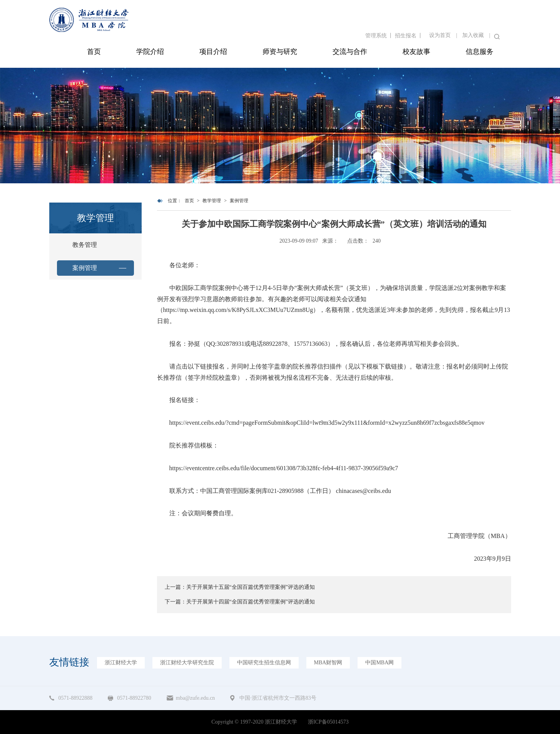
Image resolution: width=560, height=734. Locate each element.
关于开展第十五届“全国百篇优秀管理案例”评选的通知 (251, 587)
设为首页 (440, 35)
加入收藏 (473, 35)
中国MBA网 (379, 663)
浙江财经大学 (121, 663)
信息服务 (480, 52)
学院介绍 (150, 52)
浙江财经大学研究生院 (187, 663)
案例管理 (85, 268)
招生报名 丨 (409, 36)
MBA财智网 (328, 663)
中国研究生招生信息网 (264, 663)
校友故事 (416, 52)
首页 (94, 52)
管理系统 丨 (380, 36)
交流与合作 (350, 52)
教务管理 (85, 245)
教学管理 (212, 201)
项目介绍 (213, 52)
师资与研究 (280, 52)
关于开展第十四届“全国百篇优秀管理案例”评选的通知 (251, 602)
